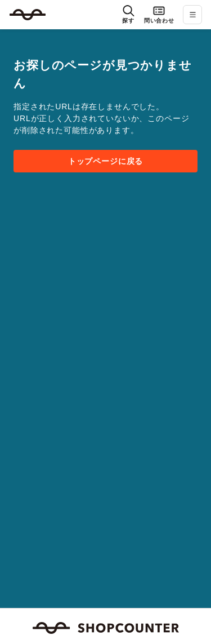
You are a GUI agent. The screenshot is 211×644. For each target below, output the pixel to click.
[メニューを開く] (192, 15)
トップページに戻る (106, 161)
